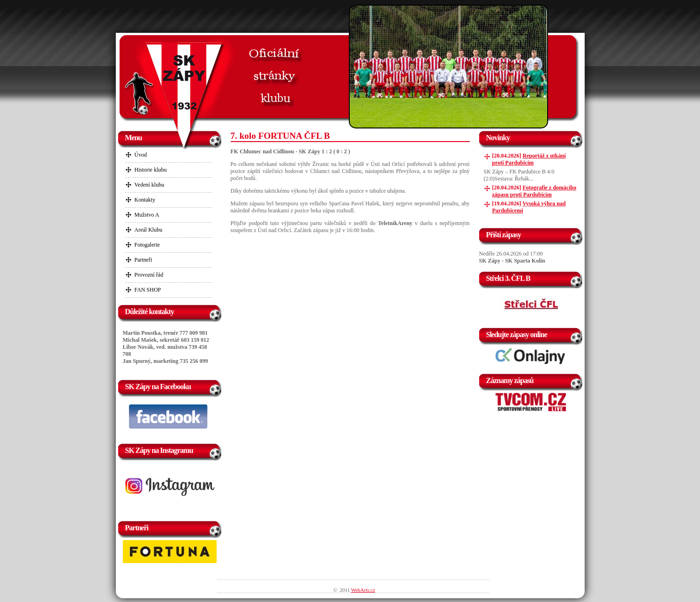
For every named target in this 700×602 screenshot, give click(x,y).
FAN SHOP (148, 290)
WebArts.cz (363, 590)
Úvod (141, 155)
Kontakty (145, 200)
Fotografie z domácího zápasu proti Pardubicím (534, 191)
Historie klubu (151, 170)
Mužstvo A (147, 215)
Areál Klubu (149, 230)
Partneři (143, 260)
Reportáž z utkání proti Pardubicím (529, 159)
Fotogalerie (147, 245)
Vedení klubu (150, 185)
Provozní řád (149, 275)
